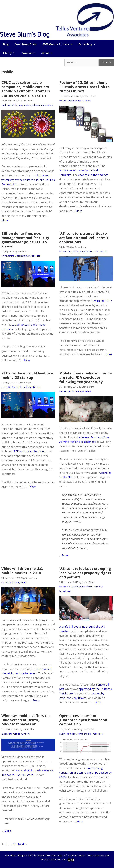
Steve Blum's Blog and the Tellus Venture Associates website (35, 856)
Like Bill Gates (24, 775)
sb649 (89, 587)
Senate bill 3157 (102, 301)
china (4, 256)
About (48, 53)
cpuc (20, 105)
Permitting (88, 44)
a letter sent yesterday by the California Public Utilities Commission (28, 180)
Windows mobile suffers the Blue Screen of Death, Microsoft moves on (26, 720)
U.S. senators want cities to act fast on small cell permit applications (84, 238)
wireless (87, 101)
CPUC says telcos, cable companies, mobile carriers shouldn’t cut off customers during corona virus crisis (26, 89)
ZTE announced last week (30, 451)
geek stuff (22, 256)
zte (38, 256)
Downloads (28, 53)
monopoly (98, 734)
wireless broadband (97, 251)
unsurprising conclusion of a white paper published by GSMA (85, 773)
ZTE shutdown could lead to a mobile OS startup (27, 375)
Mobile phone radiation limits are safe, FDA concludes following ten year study (86, 377)
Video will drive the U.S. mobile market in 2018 (22, 571)
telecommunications (43, 105)
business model (68, 734)
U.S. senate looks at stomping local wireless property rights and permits (85, 573)
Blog (6, 44)
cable (4, 105)
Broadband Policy (26, 44)
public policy (74, 101)
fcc (61, 251)
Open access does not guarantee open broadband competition (83, 720)
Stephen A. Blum (84, 856)
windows (26, 734)
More (5, 220)
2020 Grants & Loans (59, 44)
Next (23, 844)
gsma (80, 734)
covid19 (12, 105)
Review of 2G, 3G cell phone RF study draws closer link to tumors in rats (85, 87)
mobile (27, 105)
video (23, 582)
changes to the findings (93, 175)
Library (11, 53)
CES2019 (6, 582)
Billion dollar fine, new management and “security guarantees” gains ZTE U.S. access (25, 240)
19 (15, 844)
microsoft (7, 734)
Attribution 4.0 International (57, 860)
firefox (12, 256)
